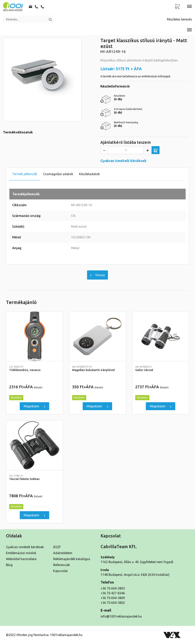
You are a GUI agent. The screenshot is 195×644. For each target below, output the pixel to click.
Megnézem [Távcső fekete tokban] (34, 515)
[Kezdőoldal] (13, 7)
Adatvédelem (63, 553)
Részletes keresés (179, 19)
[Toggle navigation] (189, 7)
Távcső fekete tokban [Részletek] (34, 477)
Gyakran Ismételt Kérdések (123, 161)
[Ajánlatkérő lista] (177, 7)
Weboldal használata (21, 559)
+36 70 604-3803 (113, 588)
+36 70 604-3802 (113, 603)
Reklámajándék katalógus (72, 559)
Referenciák (62, 565)
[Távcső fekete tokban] (34, 445)
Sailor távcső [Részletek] (161, 369)
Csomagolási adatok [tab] (58, 174)
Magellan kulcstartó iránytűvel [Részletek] (97, 369)
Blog (9, 565)
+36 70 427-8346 (113, 593)
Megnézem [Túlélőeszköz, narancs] (34, 406)
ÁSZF (57, 547)
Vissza (97, 275)
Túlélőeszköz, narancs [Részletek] (34, 369)
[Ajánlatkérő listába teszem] (156, 150)
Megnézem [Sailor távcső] (161, 406)
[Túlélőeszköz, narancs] (34, 336)
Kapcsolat (60, 571)
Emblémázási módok (21, 553)
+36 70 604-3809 (113, 598)
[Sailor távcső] (161, 336)
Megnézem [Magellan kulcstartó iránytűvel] (97, 406)
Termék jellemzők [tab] (25, 174)
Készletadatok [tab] (89, 174)
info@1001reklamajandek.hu (121, 616)
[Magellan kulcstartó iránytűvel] (97, 336)
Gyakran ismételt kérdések (25, 547)
